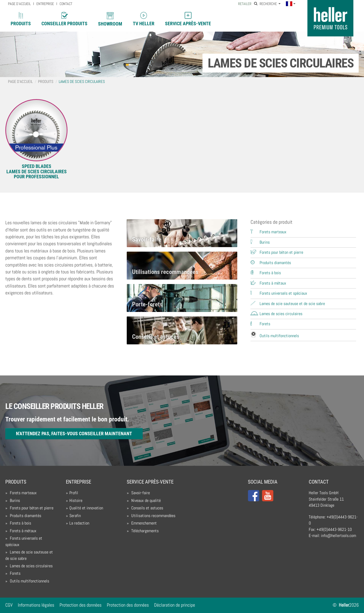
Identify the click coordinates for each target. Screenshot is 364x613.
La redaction (79, 523)
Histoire (76, 501)
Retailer (245, 4)
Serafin (75, 516)
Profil (74, 493)
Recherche (266, 4)
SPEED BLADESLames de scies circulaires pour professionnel (37, 172)
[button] (291, 4)
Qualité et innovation (86, 508)
